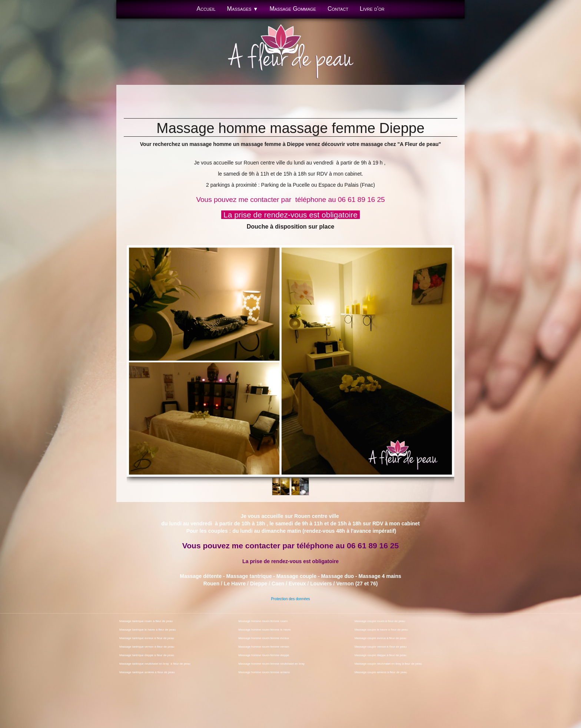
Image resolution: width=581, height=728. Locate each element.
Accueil (206, 9)
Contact (338, 9)
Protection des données (290, 599)
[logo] (290, 54)
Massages (243, 9)
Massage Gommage (293, 9)
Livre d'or (372, 9)
